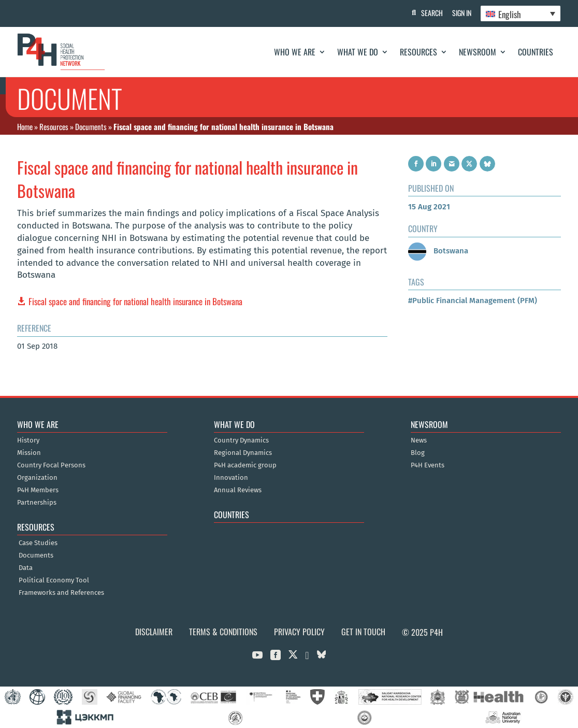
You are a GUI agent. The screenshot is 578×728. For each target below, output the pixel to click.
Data (26, 568)
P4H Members (38, 490)
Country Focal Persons (51, 465)
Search (429, 13)
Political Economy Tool (54, 580)
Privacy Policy (299, 632)
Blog (418, 453)
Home (25, 126)
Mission (29, 453)
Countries (536, 52)
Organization (37, 478)
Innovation (231, 478)
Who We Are (295, 52)
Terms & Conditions (223, 632)
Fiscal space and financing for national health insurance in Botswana (135, 301)
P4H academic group (245, 465)
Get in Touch (363, 632)
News (419, 440)
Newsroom (478, 52)
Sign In (460, 13)
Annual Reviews (238, 490)
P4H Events (428, 465)
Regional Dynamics (243, 453)
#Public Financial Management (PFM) (473, 301)
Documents (91, 126)
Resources (418, 52)
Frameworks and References (61, 593)
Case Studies (38, 543)
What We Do (358, 52)
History (28, 440)
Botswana (438, 251)
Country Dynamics (241, 440)
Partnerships (37, 503)
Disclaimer (154, 632)
